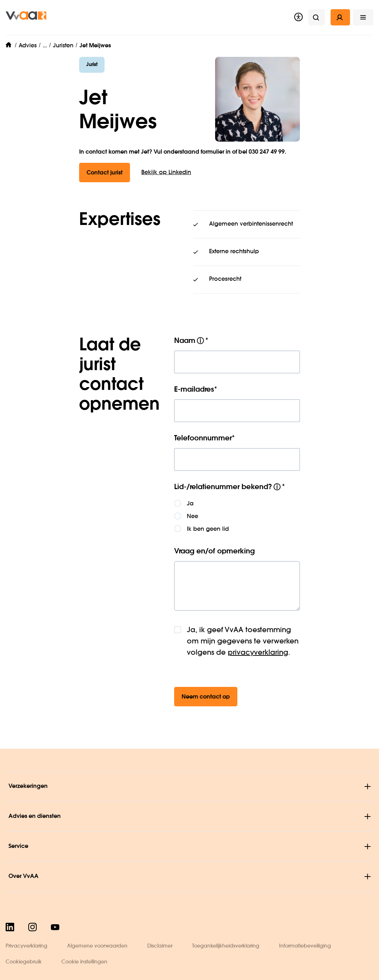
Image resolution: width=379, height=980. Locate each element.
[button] (363, 17)
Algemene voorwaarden (97, 946)
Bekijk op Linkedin (166, 173)
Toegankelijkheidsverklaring (226, 946)
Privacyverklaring (26, 946)
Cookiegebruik (24, 962)
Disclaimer (160, 946)
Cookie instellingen (84, 962)
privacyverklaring (258, 653)
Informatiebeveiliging (305, 946)
